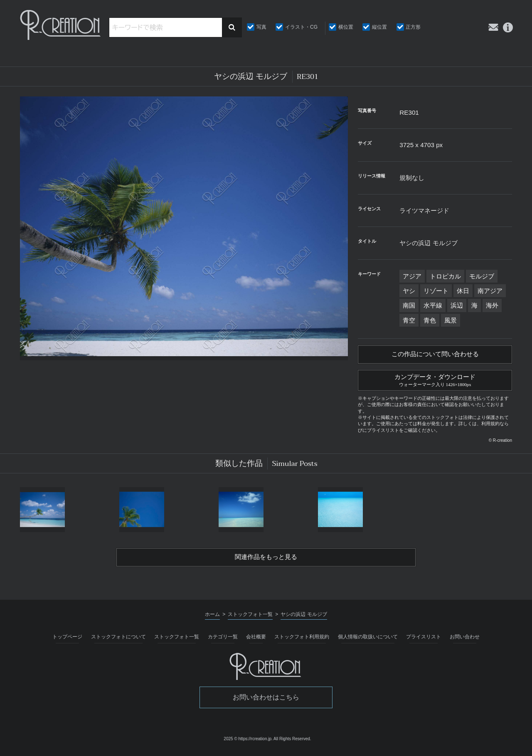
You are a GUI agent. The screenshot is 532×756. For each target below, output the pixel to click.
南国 (409, 305)
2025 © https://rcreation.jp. (248, 742)
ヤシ (409, 291)
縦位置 (379, 27)
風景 (451, 320)
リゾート (436, 291)
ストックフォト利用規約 (302, 640)
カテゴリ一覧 (223, 640)
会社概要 (256, 640)
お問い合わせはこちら (266, 701)
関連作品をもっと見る (266, 560)
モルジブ (482, 276)
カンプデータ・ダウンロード (435, 381)
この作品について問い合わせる (435, 355)
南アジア (490, 291)
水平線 (433, 305)
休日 (463, 291)
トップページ (67, 640)
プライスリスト (424, 640)
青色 (430, 320)
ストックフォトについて (118, 640)
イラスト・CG (301, 27)
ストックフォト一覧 (177, 640)
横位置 (346, 27)
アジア (412, 276)
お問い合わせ (465, 640)
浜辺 (457, 305)
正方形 (413, 27)
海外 (492, 305)
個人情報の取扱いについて (368, 640)
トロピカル (445, 276)
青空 (409, 320)
